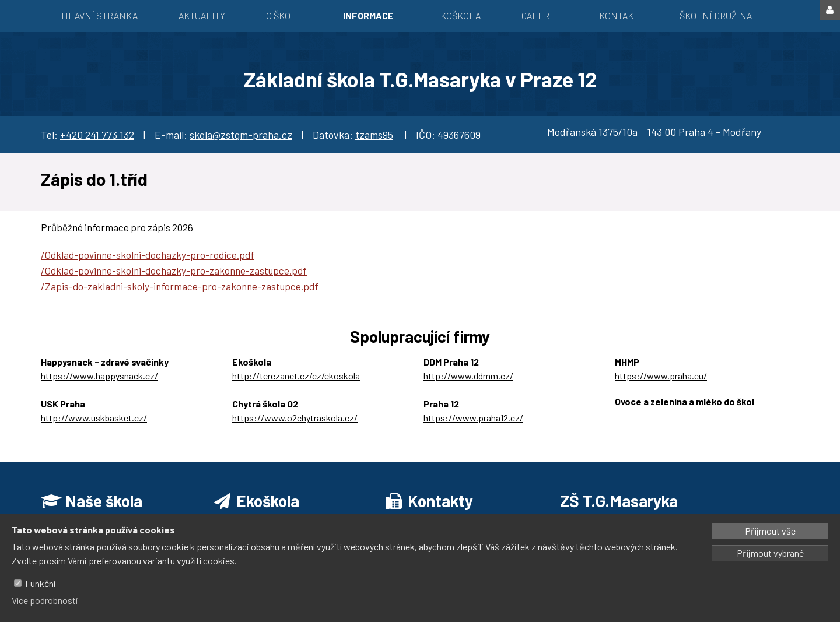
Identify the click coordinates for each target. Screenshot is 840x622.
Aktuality (202, 15)
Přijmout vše (770, 531)
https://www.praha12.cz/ (473, 418)
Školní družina (716, 15)
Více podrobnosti (45, 600)
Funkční (40, 583)
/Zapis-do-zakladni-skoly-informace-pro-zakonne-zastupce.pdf (180, 286)
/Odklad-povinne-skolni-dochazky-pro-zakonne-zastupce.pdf (174, 270)
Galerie (540, 15)
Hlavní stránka (99, 15)
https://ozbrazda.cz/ (656, 415)
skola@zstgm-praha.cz (241, 135)
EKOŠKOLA (458, 15)
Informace (368, 15)
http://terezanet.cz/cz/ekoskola (296, 376)
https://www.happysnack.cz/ (99, 376)
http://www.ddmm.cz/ (468, 376)
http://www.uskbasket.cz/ (94, 418)
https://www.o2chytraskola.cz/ (295, 418)
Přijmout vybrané (770, 553)
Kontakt (619, 15)
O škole (284, 15)
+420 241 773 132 (97, 135)
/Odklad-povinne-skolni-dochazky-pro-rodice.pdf (148, 255)
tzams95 (374, 135)
